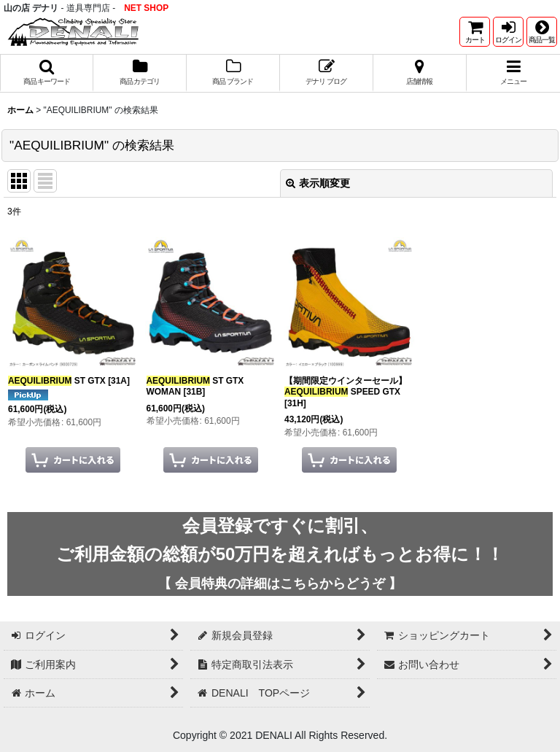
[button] (542, 32)
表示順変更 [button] (318, 183)
